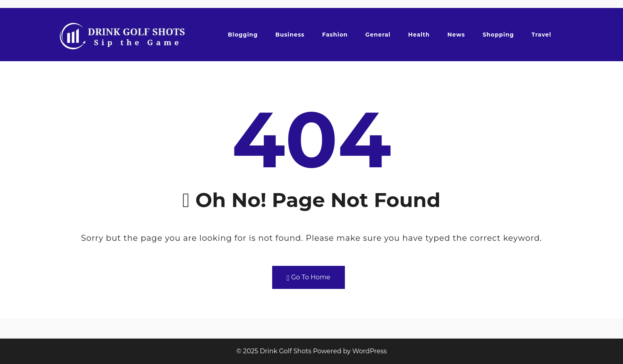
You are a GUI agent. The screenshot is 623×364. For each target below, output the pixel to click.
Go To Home (309, 278)
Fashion (335, 35)
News (456, 35)
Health (419, 35)
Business (290, 35)
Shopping (498, 35)
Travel (542, 35)
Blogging (243, 35)
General (378, 35)
